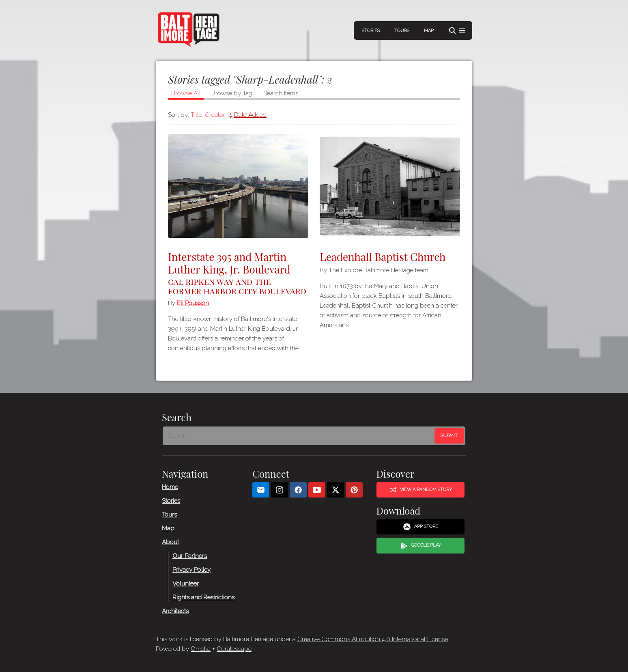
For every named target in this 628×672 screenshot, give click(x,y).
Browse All (186, 93)
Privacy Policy (191, 570)
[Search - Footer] (299, 436)
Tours (402, 31)
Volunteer (186, 584)
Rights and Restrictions (203, 597)
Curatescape (234, 649)
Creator (215, 115)
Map (429, 31)
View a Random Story (421, 490)
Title (196, 115)
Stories (371, 31)
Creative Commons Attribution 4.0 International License (373, 639)
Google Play (421, 546)
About (170, 542)
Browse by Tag (232, 93)
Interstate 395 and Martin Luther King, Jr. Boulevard (238, 272)
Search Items (281, 93)
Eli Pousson (193, 303)
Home (170, 487)
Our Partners (190, 556)
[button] (457, 31)
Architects (175, 611)
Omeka (201, 649)
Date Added (250, 115)
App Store (420, 527)
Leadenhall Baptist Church (383, 257)
